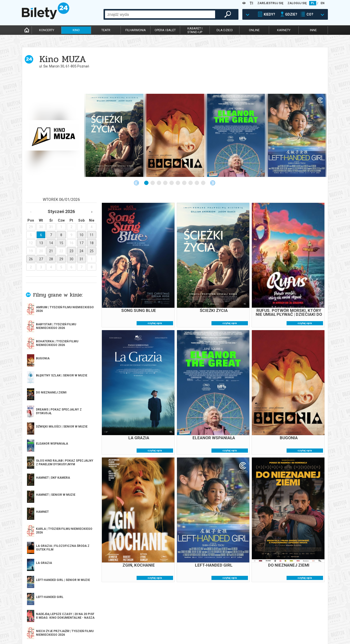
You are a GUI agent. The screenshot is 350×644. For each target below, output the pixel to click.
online (254, 30)
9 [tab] (197, 183)
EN (323, 3)
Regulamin (213, 617)
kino (76, 30)
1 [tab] (147, 183)
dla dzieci (225, 30)
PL (313, 3)
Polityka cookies (218, 625)
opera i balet (165, 30)
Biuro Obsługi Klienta (99, 617)
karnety (284, 30)
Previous (136, 183)
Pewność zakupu (218, 621)
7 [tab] (184, 183)
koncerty (47, 30)
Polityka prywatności (222, 629)
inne (313, 30)
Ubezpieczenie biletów (99, 633)
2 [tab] (153, 183)
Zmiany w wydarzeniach (101, 629)
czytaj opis (155, 323)
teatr (106, 30)
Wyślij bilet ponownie (99, 621)
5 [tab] (172, 183)
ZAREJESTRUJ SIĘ (270, 3)
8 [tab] (191, 183)
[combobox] (160, 14)
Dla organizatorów (159, 617)
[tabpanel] (54, 135)
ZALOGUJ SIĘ (297, 3)
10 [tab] (203, 183)
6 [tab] (178, 183)
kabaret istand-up (195, 30)
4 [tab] (166, 183)
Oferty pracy (215, 633)
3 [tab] (159, 183)
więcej (44, 426)
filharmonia (136, 30)
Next (213, 183)
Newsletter (92, 625)
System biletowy (157, 621)
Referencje (152, 625)
